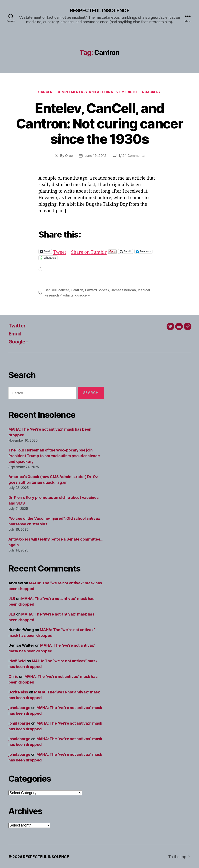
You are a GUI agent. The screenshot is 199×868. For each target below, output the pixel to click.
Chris (13, 676)
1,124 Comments (131, 156)
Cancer (45, 92)
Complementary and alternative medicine (97, 92)
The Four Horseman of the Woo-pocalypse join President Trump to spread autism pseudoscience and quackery (54, 455)
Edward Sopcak (97, 290)
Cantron (77, 290)
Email (15, 333)
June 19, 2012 (96, 156)
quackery (82, 295)
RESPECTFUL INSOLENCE (99, 11)
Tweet (60, 251)
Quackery (152, 92)
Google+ (19, 341)
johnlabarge (19, 707)
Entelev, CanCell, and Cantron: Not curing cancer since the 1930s (99, 124)
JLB (12, 598)
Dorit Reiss (18, 691)
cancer (63, 290)
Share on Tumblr (89, 251)
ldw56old (17, 660)
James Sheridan (123, 290)
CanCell (51, 290)
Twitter (17, 325)
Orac (69, 156)
